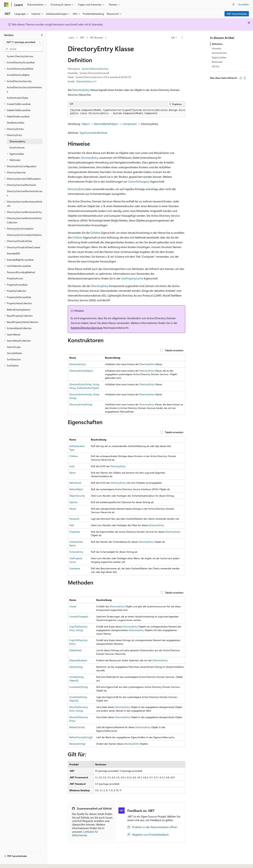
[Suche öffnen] (234, 5)
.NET (82, 37)
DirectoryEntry (81, 90)
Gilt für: (216, 66)
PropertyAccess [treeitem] (15, 278)
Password (74, 519)
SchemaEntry (76, 552)
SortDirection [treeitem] (14, 359)
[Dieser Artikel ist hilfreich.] (241, 78)
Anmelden (244, 4)
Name (72, 473)
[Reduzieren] (42, 35)
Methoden (217, 62)
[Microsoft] (6, 5)
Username (75, 568)
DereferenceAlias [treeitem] (16, 123)
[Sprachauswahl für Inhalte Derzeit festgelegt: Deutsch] (12, 862)
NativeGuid (75, 483)
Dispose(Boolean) (78, 660)
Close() (73, 606)
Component (130, 124)
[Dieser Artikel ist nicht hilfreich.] (245, 78)
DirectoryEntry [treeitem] (17, 141)
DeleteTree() (75, 650)
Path (72, 525)
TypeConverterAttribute (93, 133)
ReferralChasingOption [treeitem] (19, 310)
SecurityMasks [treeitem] (14, 353)
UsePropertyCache (132, 278)
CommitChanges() (139, 181)
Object (86, 124)
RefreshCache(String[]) (81, 737)
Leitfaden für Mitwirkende (85, 833)
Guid (72, 466)
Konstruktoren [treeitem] (17, 147)
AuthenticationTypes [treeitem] (17, 98)
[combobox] (23, 42)
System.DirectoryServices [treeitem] (20, 56)
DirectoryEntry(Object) (81, 371)
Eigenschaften (219, 57)
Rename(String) (77, 744)
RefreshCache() (77, 727)
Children (95, 233)
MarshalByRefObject (106, 124)
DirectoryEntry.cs (85, 81)
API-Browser (96, 37)
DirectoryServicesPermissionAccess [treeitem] (25, 193)
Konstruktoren (219, 53)
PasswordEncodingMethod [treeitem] (21, 272)
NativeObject (76, 489)
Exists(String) (76, 667)
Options (73, 502)
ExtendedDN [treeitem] (13, 253)
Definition (217, 44)
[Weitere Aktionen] (182, 38)
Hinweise (216, 48)
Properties (75, 532)
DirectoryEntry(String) (81, 404)
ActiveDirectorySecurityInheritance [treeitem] (24, 89)
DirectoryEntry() (78, 364)
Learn (71, 37)
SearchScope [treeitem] (14, 347)
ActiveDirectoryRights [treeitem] (18, 75)
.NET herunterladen (237, 14)
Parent (73, 509)
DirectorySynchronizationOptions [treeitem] (24, 235)
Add (132, 237)
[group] (126, 112)
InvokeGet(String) (79, 687)
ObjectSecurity (77, 496)
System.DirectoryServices (95, 69)
